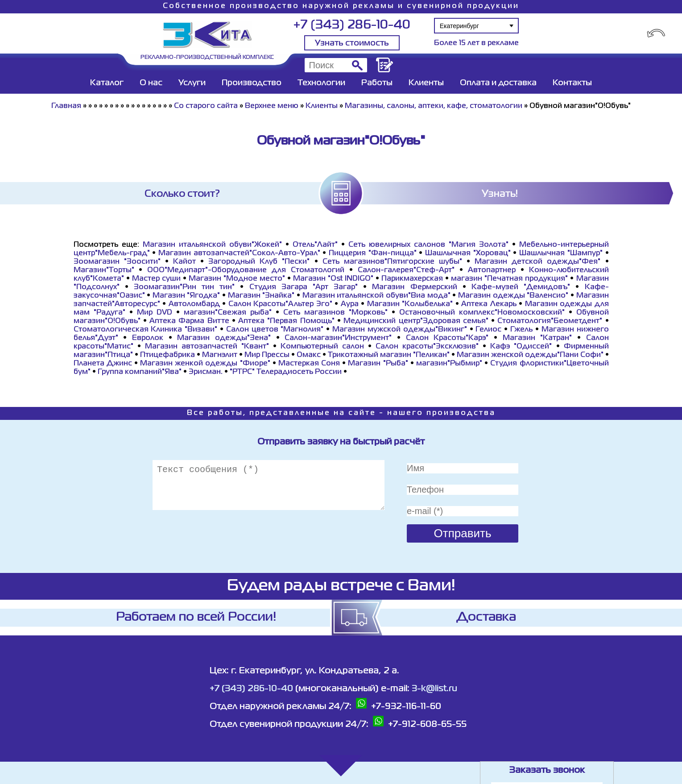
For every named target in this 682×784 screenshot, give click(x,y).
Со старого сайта (206, 106)
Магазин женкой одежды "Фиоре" (205, 364)
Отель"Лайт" (315, 245)
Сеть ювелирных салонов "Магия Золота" (428, 245)
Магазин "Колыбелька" (410, 304)
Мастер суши (156, 279)
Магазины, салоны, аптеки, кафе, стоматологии (434, 106)
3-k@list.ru (434, 689)
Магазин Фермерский (414, 287)
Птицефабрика (167, 355)
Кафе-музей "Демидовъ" (521, 287)
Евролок (148, 338)
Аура (350, 304)
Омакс (309, 355)
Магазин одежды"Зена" (224, 338)
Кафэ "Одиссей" (521, 347)
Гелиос (488, 330)
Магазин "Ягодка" (186, 296)
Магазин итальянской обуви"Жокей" (212, 245)
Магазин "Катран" (537, 338)
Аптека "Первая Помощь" (286, 321)
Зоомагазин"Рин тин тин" (184, 287)
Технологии (321, 83)
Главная (66, 106)
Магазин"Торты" (104, 270)
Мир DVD (155, 313)
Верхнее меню (272, 106)
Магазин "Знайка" (261, 296)
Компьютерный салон (322, 347)
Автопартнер (492, 270)
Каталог (107, 83)
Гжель (521, 330)
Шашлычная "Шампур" (561, 253)
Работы (377, 83)
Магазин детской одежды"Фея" (537, 262)
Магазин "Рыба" (378, 364)
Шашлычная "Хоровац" (468, 253)
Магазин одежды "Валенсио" (513, 296)
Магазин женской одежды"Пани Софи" (530, 355)
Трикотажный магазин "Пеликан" (389, 355)
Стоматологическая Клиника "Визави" (146, 330)
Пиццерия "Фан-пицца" (373, 253)
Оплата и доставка (498, 83)
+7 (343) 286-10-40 (352, 25)
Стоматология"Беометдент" (550, 321)
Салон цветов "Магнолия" (275, 330)
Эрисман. (206, 372)
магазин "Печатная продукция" (509, 279)
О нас (151, 83)
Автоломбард (194, 304)
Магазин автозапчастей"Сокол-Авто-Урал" (239, 253)
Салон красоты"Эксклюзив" (427, 347)
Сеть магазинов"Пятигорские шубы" (392, 262)
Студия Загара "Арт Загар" (304, 287)
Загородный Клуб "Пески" (259, 262)
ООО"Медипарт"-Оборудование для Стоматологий (246, 270)
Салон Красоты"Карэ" (447, 338)
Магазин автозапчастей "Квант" (207, 347)
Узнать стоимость (352, 43)
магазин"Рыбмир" (449, 364)
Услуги (192, 83)
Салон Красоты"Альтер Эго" (280, 304)
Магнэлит (220, 355)
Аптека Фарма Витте (189, 321)
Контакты (572, 83)
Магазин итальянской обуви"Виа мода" (376, 296)
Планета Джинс (103, 364)
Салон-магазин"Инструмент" (338, 338)
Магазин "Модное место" (237, 279)
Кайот (184, 262)
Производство (252, 83)
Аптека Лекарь (489, 304)
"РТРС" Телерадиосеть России (286, 372)
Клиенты (426, 83)
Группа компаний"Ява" (140, 372)
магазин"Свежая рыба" (228, 313)
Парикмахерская (412, 279)
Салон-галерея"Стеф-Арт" (406, 270)
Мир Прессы (268, 355)
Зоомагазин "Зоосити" (117, 262)
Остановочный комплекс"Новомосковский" (482, 313)
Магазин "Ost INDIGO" (333, 279)
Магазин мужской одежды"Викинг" (400, 330)
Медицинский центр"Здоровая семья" (416, 321)
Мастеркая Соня (309, 364)
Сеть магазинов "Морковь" (335, 313)
